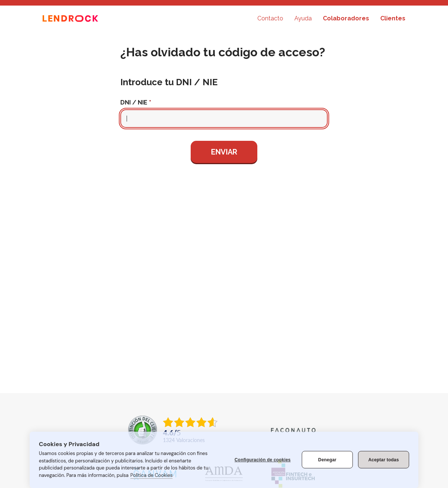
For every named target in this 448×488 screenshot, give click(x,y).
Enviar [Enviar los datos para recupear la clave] (224, 152)
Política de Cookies (151, 475)
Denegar (327, 460)
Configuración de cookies (263, 460)
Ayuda (303, 18)
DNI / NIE (134, 102)
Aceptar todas (384, 460)
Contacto (270, 18)
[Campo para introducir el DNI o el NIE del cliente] (224, 119)
